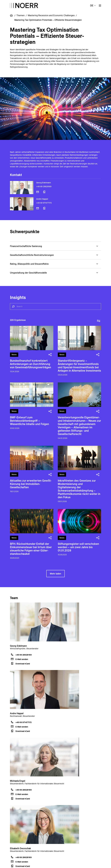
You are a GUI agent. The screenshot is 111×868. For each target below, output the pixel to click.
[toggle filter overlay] (98, 320)
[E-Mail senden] (38, 192)
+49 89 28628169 (44, 186)
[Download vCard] (44, 192)
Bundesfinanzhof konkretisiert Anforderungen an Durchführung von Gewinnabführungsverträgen (30, 364)
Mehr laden (55, 574)
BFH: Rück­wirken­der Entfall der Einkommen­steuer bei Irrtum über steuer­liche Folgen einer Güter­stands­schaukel (31, 549)
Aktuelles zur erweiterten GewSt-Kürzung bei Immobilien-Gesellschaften (31, 484)
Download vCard (23, 664)
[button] (55, 246)
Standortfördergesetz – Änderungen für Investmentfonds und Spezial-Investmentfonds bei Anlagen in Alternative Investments (79, 366)
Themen (21, 15)
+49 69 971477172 (44, 203)
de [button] (92, 5)
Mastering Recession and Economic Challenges (51, 15)
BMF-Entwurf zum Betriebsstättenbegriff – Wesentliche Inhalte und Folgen (29, 421)
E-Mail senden (22, 659)
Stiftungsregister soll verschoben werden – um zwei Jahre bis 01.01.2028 (78, 547)
